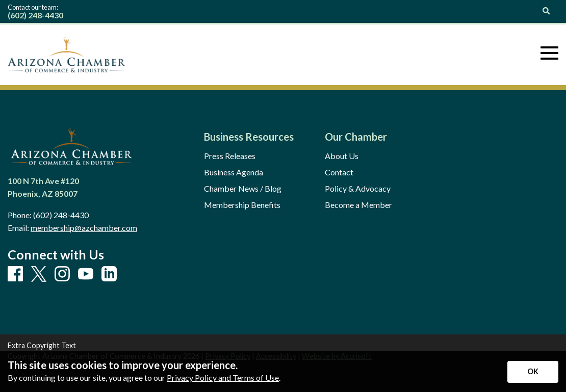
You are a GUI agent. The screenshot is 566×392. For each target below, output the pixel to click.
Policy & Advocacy (358, 189)
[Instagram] (62, 274)
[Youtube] (86, 274)
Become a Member (358, 205)
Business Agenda (234, 172)
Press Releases (230, 156)
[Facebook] (15, 274)
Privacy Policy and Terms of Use (223, 377)
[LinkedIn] (109, 274)
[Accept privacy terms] (533, 372)
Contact (339, 172)
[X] (39, 275)
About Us (342, 156)
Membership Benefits (242, 205)
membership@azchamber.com (84, 228)
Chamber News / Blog (243, 189)
